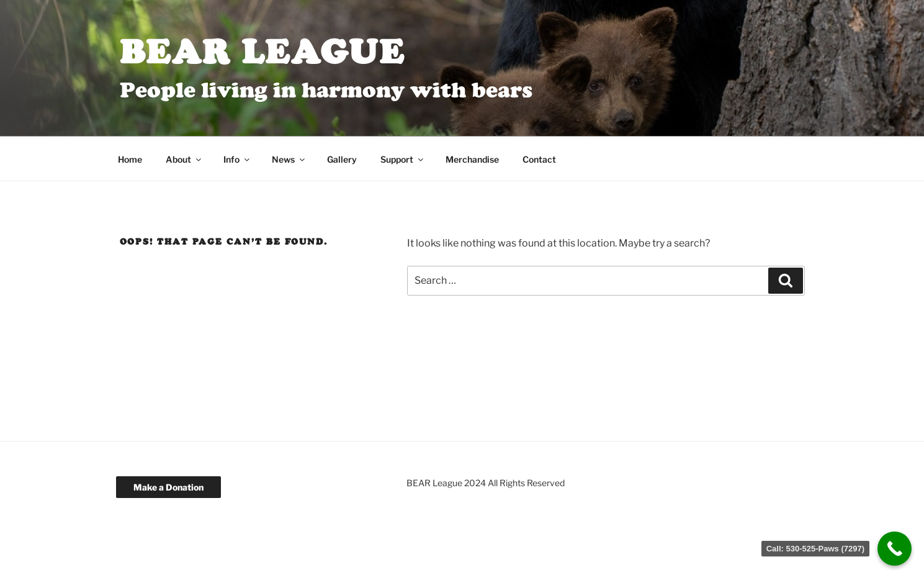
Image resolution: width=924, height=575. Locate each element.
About (184, 159)
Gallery (342, 159)
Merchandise (472, 159)
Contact (539, 159)
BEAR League (263, 52)
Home (130, 159)
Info (237, 159)
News (289, 159)
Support (403, 159)
